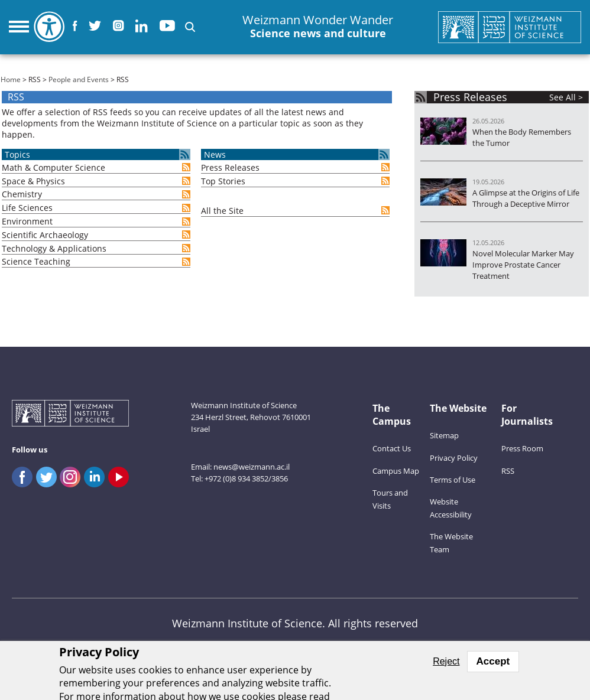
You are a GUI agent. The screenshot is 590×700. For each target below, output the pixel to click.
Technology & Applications (54, 248)
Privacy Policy (454, 458)
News (215, 154)
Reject (446, 661)
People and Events (79, 79)
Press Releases (230, 167)
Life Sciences (27, 208)
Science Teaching (36, 261)
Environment (27, 221)
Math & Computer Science (54, 167)
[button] (190, 27)
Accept (493, 661)
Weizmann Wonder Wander (318, 27)
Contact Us (392, 448)
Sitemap (444, 435)
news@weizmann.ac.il (252, 467)
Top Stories (223, 181)
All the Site (222, 211)
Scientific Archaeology (45, 235)
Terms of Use (453, 480)
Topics (17, 154)
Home (11, 79)
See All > (566, 97)
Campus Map (396, 471)
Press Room (522, 448)
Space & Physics (33, 181)
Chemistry (22, 194)
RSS (508, 471)
